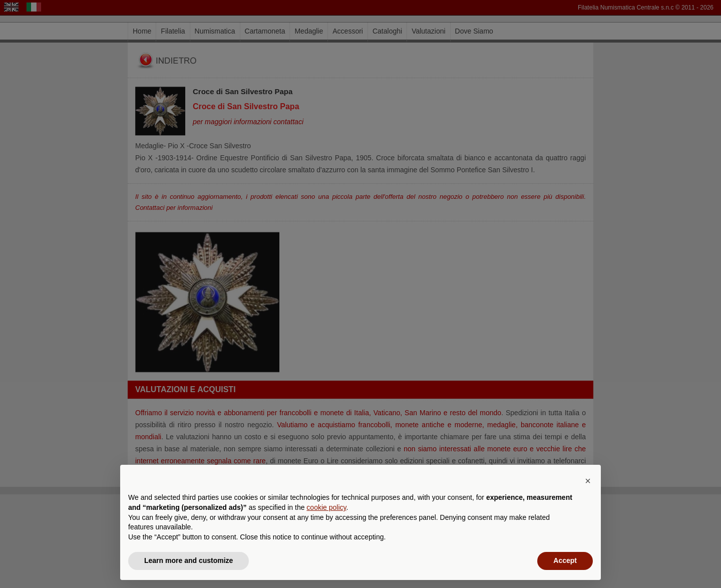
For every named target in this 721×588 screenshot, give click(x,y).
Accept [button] (565, 560)
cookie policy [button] (326, 507)
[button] (588, 481)
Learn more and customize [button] (189, 560)
